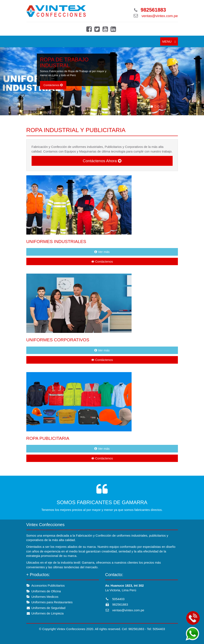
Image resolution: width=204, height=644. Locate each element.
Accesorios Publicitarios (46, 585)
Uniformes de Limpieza (45, 613)
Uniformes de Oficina (44, 591)
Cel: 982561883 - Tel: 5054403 (143, 629)
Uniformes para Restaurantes (49, 602)
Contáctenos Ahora (102, 161)
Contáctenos (53, 85)
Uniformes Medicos (42, 597)
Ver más (102, 252)
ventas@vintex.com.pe (160, 16)
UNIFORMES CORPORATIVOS (58, 340)
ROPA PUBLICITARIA (48, 438)
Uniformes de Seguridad (46, 608)
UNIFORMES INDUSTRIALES (56, 241)
